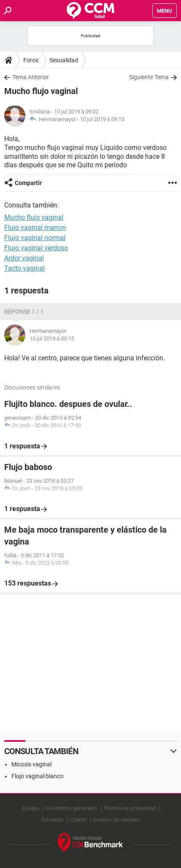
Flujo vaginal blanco (37, 776)
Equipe (30, 808)
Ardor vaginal (24, 258)
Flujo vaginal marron (35, 228)
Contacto (52, 820)
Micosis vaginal (32, 764)
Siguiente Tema (149, 77)
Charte (78, 820)
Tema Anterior (31, 77)
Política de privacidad (130, 808)
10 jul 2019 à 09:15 (102, 119)
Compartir (28, 183)
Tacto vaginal (25, 268)
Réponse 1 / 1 (24, 312)
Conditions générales (71, 808)
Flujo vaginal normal (35, 238)
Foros (31, 60)
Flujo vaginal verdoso (36, 248)
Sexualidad (64, 60)
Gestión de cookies (116, 820)
